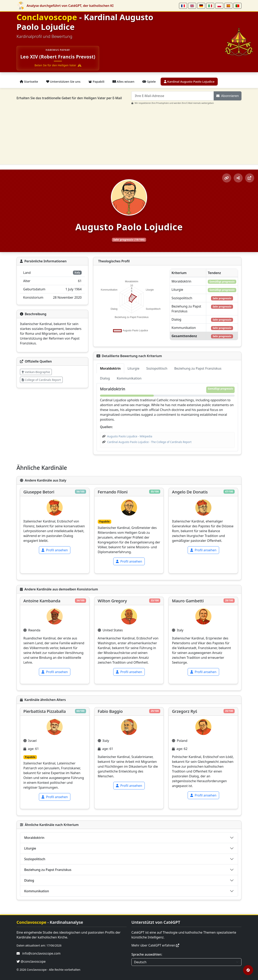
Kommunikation (37, 891)
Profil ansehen (55, 550)
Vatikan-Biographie (36, 372)
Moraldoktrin (34, 838)
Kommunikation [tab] (129, 378)
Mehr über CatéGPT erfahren (155, 945)
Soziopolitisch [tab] (157, 368)
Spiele (149, 81)
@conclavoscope (31, 961)
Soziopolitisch (35, 859)
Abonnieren (228, 96)
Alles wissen (123, 81)
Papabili (96, 81)
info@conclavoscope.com (41, 953)
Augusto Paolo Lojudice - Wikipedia (130, 436)
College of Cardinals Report (41, 380)
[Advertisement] (131, 133)
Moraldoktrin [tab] (110, 368)
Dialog (29, 880)
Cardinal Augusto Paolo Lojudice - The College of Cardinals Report (149, 442)
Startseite (29, 81)
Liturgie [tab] (134, 368)
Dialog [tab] (105, 378)
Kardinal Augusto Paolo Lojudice (189, 81)
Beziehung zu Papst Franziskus (48, 870)
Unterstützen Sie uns (63, 81)
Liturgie (30, 848)
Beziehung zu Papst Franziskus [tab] (198, 368)
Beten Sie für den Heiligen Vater (58, 65)
